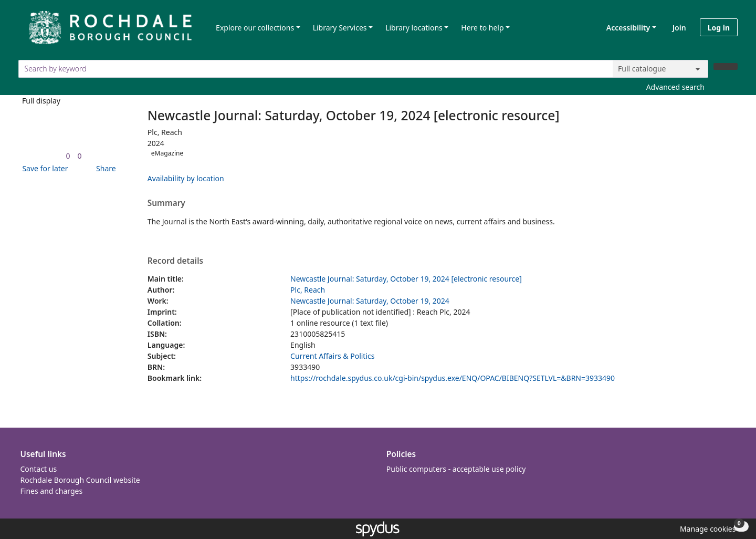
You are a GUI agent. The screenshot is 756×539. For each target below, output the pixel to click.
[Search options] (660, 69)
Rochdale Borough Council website (80, 480)
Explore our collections (255, 28)
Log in (719, 28)
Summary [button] (166, 203)
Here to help (482, 28)
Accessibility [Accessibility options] (626, 28)
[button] (43, 168)
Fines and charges (52, 491)
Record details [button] (175, 261)
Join (679, 28)
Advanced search (675, 87)
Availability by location (186, 178)
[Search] (726, 66)
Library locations (414, 28)
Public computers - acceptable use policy (456, 469)
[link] (68, 156)
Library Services (340, 28)
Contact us (39, 469)
